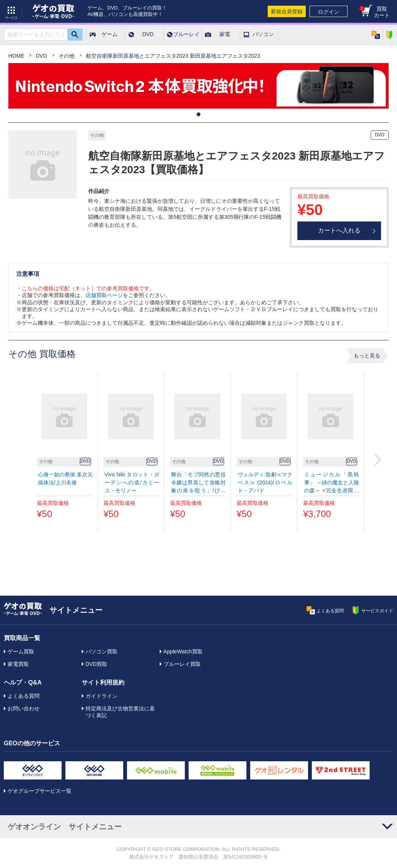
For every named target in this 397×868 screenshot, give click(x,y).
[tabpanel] (198, 86)
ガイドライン (102, 696)
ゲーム (110, 34)
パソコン (263, 34)
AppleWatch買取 (183, 651)
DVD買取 (97, 664)
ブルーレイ (186, 34)
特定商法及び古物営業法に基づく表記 (120, 712)
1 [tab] (198, 114)
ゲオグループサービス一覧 (40, 791)
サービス (11, 11)
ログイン (329, 12)
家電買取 (18, 664)
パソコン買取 (102, 651)
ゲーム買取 (21, 651)
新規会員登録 (287, 11)
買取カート (374, 12)
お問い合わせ (24, 708)
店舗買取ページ (104, 295)
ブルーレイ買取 (182, 664)
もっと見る (367, 356)
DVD (148, 34)
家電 (225, 34)
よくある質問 (24, 696)
